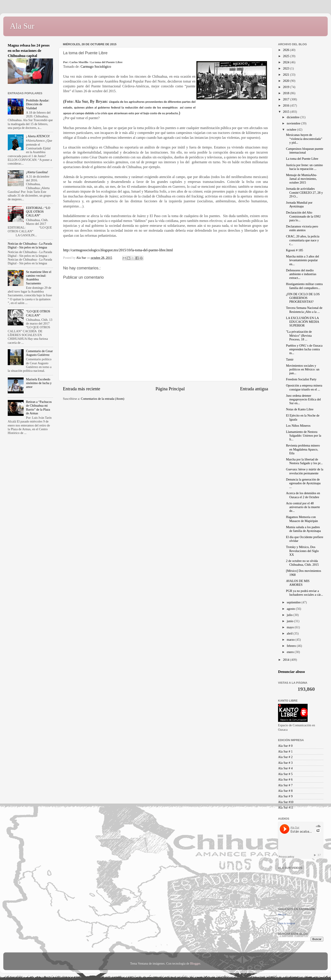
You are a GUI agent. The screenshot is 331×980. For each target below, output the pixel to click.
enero (291, 652)
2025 (286, 56)
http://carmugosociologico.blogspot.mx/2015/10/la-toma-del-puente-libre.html (118, 250)
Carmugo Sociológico (96, 67)
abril (290, 633)
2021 (286, 75)
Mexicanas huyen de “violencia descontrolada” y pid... (304, 139)
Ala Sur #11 (286, 807)
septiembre (294, 602)
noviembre (294, 123)
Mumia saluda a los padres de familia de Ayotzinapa (303, 529)
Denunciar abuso (292, 672)
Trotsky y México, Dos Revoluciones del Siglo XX (302, 551)
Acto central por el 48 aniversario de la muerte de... (303, 507)
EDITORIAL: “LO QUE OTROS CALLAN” (38, 212)
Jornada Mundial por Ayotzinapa (299, 204)
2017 (286, 99)
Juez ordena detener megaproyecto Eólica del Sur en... (303, 399)
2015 (286, 112)
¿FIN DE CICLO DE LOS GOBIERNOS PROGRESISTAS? (303, 298)
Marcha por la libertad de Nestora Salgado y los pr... (304, 461)
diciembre (294, 117)
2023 (286, 68)
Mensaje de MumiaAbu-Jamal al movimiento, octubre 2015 (302, 179)
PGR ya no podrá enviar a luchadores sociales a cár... (305, 593)
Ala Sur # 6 (285, 779)
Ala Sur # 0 (285, 746)
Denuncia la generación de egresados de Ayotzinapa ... (303, 483)
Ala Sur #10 (286, 802)
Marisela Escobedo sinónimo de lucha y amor (39, 383)
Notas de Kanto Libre (300, 409)
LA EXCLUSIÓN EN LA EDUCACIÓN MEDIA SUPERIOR (303, 322)
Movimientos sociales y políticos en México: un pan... (303, 369)
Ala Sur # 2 (285, 757)
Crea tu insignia (286, 923)
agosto (291, 609)
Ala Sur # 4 (285, 768)
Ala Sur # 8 (285, 791)
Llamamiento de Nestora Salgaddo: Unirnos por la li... (304, 436)
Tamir (290, 359)
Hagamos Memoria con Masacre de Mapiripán (302, 519)
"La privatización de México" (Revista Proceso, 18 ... (299, 335)
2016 (286, 105)
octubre (292, 130)
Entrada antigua (254, 389)
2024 (286, 62)
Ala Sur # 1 (285, 751)
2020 (286, 81)
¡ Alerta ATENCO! (38, 136)
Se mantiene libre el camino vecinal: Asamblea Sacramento (39, 278)
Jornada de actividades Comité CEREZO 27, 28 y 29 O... (304, 192)
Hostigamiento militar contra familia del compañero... (304, 286)
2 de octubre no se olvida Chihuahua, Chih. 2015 (302, 563)
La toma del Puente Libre (302, 159)
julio (290, 615)
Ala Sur (22, 26)
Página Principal (170, 389)
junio (291, 621)
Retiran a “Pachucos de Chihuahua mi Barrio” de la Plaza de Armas (39, 407)
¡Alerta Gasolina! (37, 172)
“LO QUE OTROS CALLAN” (38, 313)
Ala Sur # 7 (285, 785)
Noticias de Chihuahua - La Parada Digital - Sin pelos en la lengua (30, 245)
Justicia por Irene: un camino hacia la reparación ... (304, 167)
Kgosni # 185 (295, 250)
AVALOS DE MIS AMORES (298, 583)
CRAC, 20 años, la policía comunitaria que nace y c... (303, 240)
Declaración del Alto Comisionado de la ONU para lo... (303, 216)
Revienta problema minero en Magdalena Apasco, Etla (303, 449)
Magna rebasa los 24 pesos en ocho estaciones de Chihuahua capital (29, 51)
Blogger (195, 963)
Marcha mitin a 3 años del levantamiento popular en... (303, 260)
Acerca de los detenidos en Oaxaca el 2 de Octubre (303, 495)
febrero (292, 646)
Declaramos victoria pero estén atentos (302, 228)
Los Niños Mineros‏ (298, 426)
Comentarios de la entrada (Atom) (103, 399)
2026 (286, 50)
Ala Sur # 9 (285, 796)
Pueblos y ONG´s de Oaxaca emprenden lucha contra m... (304, 349)
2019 (286, 87)
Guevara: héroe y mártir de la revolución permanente (305, 471)
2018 (286, 93)
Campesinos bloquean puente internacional (305, 151)
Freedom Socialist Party (301, 379)
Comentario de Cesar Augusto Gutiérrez (39, 353)
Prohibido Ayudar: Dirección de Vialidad (38, 104)
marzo (291, 640)
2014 (286, 660)
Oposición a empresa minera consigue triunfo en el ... (304, 387)
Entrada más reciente (82, 389)
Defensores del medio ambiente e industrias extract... (301, 274)
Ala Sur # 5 (285, 774)
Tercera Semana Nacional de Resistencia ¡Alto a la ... (304, 310)
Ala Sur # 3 (285, 763)
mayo (291, 627)
